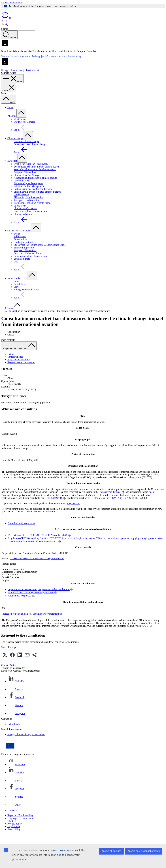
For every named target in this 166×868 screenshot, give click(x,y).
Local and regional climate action (30, 220)
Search (5, 38)
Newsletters (19, 293)
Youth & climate (22, 268)
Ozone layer (20, 215)
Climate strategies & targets (27, 184)
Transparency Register (110, 501)
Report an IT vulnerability (20, 824)
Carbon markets (21, 190)
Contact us (13, 819)
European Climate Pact (25, 259)
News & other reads (17, 287)
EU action (12, 170)
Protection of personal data (15, 623)
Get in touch (14, 733)
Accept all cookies (111, 851)
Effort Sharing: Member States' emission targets (37, 201)
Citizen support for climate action (30, 265)
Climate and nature (23, 223)
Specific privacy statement (46, 623)
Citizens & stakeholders (19, 240)
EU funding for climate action (28, 206)
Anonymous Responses (19, 605)
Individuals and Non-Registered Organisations (31, 602)
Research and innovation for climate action (35, 178)
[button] (5, 664)
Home (10, 116)
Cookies (11, 830)
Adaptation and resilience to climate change (35, 187)
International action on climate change (33, 212)
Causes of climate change (26, 150)
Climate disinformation (25, 217)
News (16, 290)
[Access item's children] (21, 122)
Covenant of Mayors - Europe (28, 262)
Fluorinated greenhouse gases (28, 192)
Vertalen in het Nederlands (16, 65)
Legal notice (14, 835)
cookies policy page (61, 850)
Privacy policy (15, 833)
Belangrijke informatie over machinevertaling (56, 65)
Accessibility (14, 838)
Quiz (16, 271)
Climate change (15, 147)
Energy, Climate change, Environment (20, 79)
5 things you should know (26, 299)
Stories (17, 296)
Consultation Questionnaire (21, 532)
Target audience (15, 366)
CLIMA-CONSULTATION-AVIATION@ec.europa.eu (37, 567)
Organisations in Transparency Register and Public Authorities (39, 598)
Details (11, 363)
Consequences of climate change (30, 153)
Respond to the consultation (21, 371)
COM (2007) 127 (119, 507)
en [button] (6, 27)
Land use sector (21, 203)
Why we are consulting (19, 369)
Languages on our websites (21, 827)
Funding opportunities (25, 251)
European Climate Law (25, 181)
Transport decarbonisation (27, 209)
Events (17, 243)
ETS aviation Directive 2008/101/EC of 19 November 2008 (37, 544)
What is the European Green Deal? (31, 173)
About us (12, 125)
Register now (73, 512)
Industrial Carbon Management (29, 195)
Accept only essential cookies (144, 851)
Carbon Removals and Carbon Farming (33, 198)
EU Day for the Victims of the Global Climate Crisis (40, 254)
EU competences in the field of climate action (36, 176)
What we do (20, 128)
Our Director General (24, 131)
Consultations (20, 248)
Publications (20, 245)
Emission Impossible (24, 257)
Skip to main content (12, 3)
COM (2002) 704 (53, 507)
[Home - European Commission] (24, 19)
